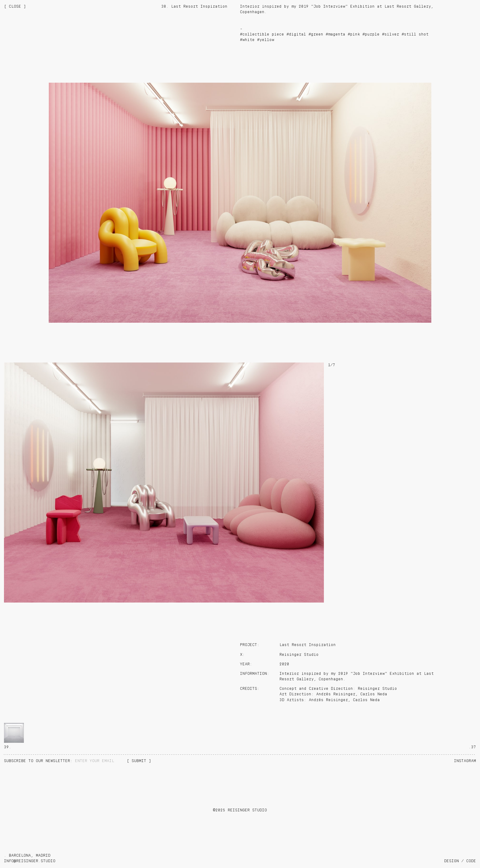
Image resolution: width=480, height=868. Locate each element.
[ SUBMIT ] (139, 761)
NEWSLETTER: (39, 761)
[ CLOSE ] (15, 7)
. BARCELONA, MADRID (27, 856)
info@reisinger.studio (30, 861)
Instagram (465, 761)
